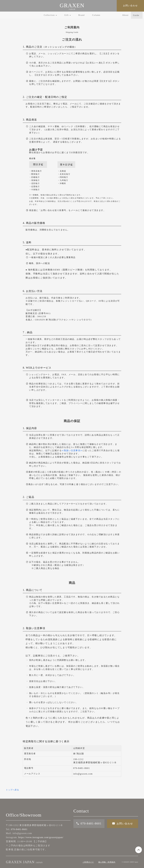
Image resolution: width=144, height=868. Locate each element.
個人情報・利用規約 (107, 862)
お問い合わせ (130, 6)
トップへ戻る (12, 790)
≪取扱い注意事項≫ (72, 450)
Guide (136, 15)
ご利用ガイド (88, 862)
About (125, 15)
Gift (68, 15)
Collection (50, 15)
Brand (81, 15)
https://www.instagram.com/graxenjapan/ (41, 837)
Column (96, 15)
